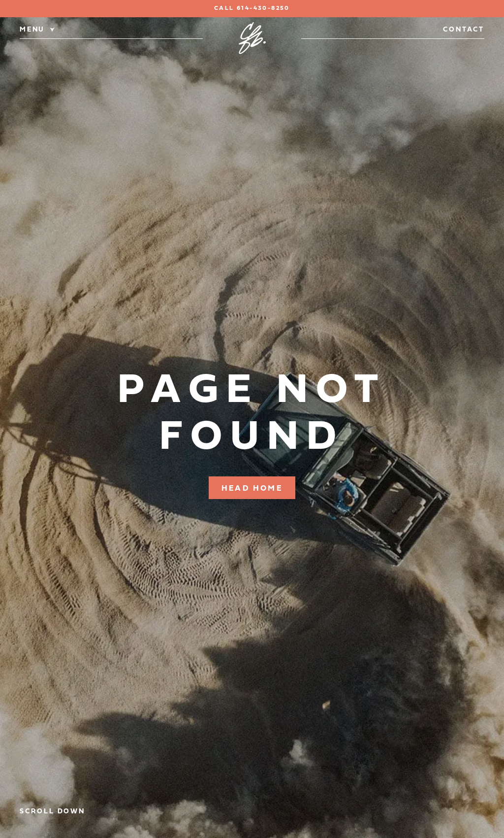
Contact (464, 30)
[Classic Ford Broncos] (252, 38)
